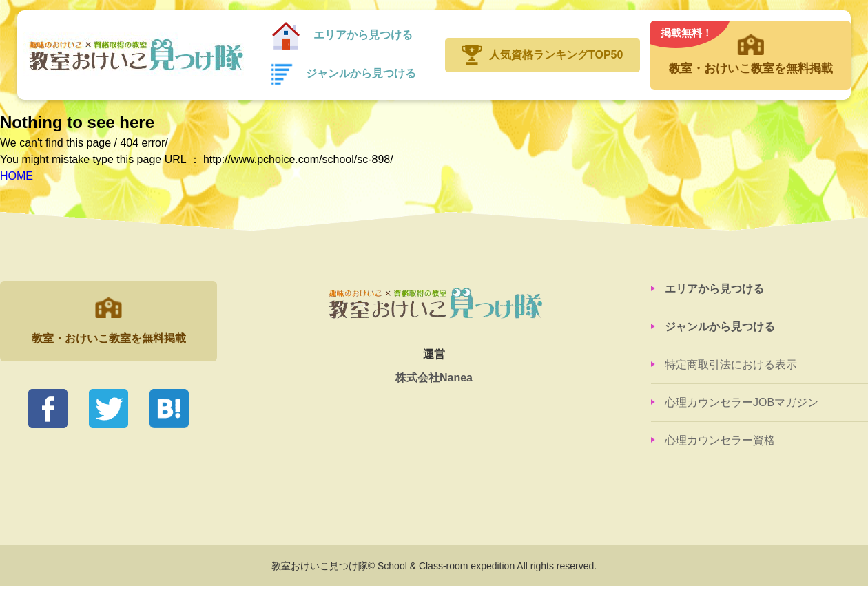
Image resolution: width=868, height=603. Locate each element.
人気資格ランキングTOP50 (556, 55)
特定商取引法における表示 (731, 364)
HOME (17, 176)
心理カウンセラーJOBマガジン (742, 402)
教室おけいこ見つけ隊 (134, 55)
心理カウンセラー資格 (720, 440)
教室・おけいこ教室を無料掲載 (750, 48)
